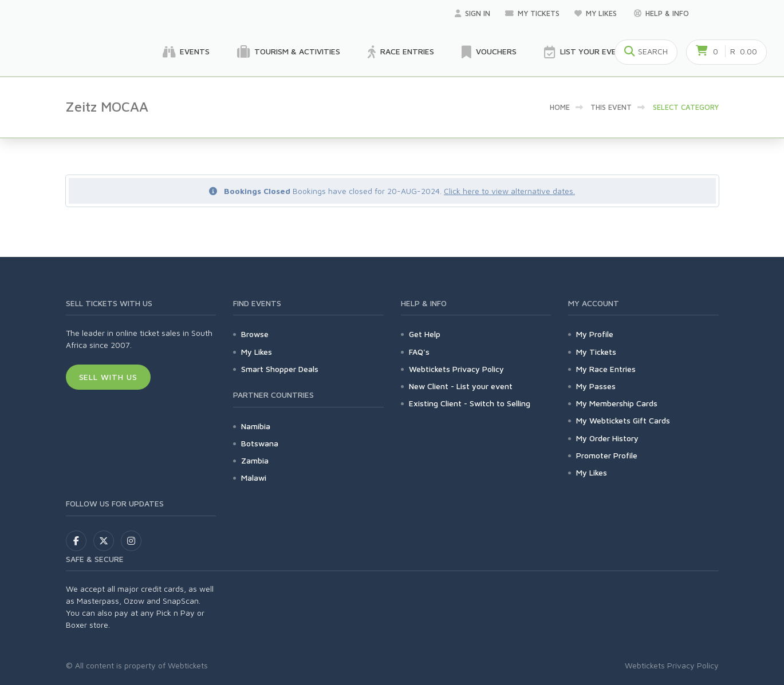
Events (186, 52)
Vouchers (489, 52)
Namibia (256, 426)
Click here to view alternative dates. (509, 191)
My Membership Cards (617, 403)
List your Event (586, 52)
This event (611, 107)
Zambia (255, 460)
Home (560, 107)
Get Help (425, 334)
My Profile (595, 334)
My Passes (596, 386)
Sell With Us (109, 377)
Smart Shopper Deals (280, 369)
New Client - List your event (461, 386)
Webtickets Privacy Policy (456, 369)
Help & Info (661, 13)
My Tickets (532, 13)
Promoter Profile (607, 455)
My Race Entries (606, 369)
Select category (686, 107)
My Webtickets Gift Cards (623, 420)
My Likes (597, 13)
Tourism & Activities (289, 52)
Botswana (260, 443)
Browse (255, 334)
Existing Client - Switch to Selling (470, 403)
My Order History (607, 438)
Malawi (254, 478)
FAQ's (419, 352)
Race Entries (401, 52)
